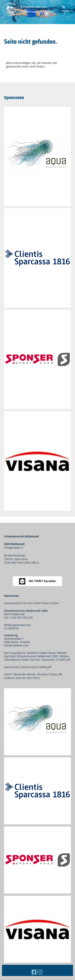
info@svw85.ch (14, 548)
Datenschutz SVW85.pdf (36, 667)
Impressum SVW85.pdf (56, 660)
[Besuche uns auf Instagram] (40, 972)
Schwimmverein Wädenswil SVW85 (35, 9)
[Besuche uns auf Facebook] (34, 972)
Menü (66, 9)
